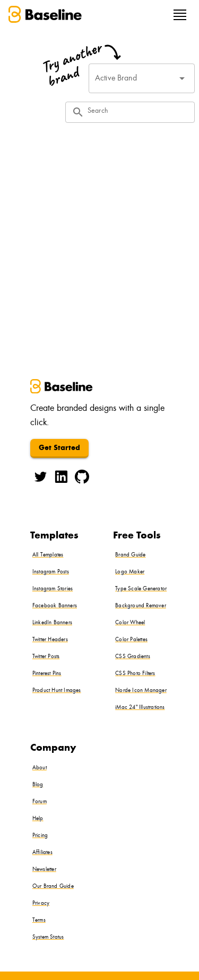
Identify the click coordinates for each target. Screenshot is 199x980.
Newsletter (44, 870)
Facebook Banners (55, 606)
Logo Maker (130, 572)
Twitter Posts (46, 657)
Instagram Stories (53, 589)
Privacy (41, 903)
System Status (48, 937)
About (40, 768)
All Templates (48, 555)
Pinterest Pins (47, 674)
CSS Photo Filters (135, 674)
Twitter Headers (50, 640)
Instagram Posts (51, 572)
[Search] (138, 112)
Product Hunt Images (57, 691)
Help (38, 819)
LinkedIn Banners (52, 623)
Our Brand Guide (53, 887)
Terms (39, 920)
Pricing (40, 836)
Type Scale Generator (141, 589)
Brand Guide (130, 555)
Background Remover (141, 606)
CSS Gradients (133, 657)
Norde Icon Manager (141, 691)
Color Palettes (131, 640)
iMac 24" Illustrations (140, 708)
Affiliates (42, 853)
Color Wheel (130, 623)
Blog (38, 785)
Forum (40, 802)
